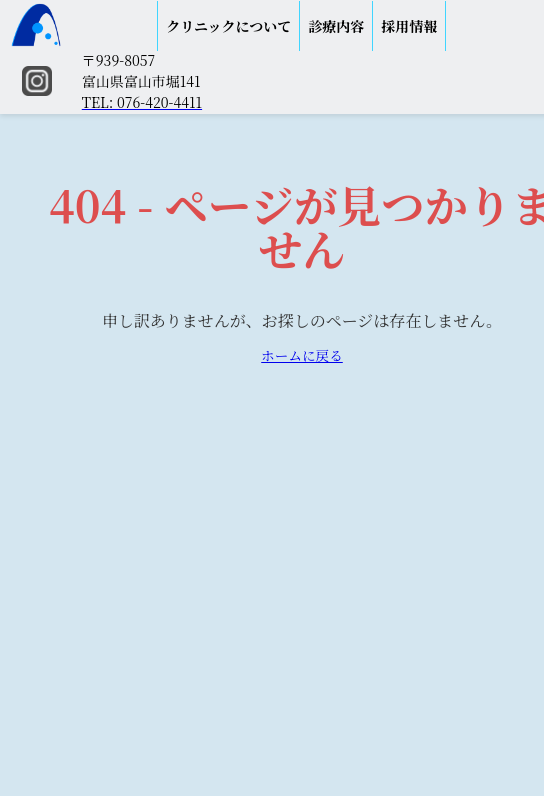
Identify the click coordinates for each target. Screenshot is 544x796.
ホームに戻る (302, 355)
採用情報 (409, 26)
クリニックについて (228, 26)
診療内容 (336, 26)
